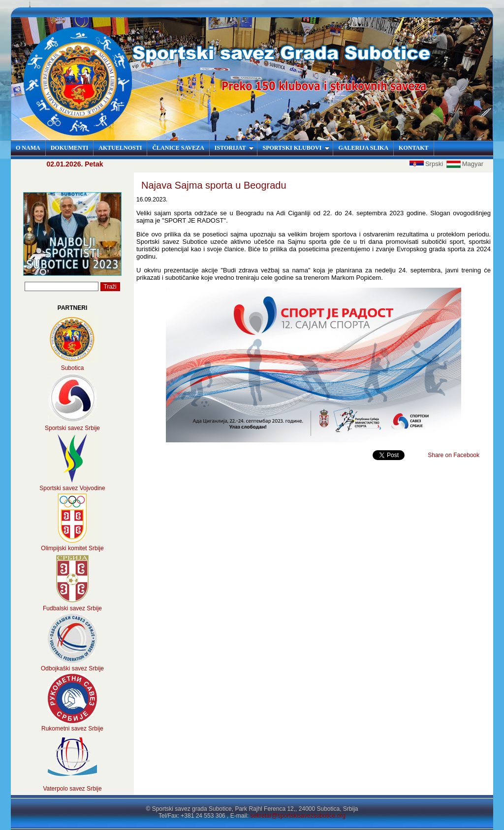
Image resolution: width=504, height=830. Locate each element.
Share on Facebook (454, 455)
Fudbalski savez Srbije (72, 608)
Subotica (73, 368)
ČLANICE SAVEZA (178, 148)
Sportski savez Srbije (72, 428)
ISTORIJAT (235, 148)
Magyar (465, 164)
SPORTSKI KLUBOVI (296, 148)
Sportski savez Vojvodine (72, 488)
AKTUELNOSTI (120, 148)
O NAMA (28, 148)
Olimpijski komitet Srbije (72, 548)
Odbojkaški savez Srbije (72, 668)
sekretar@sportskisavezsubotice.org (298, 816)
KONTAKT (413, 148)
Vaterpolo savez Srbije (72, 789)
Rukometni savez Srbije (72, 729)
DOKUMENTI (70, 148)
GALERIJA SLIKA (363, 148)
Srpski (427, 164)
